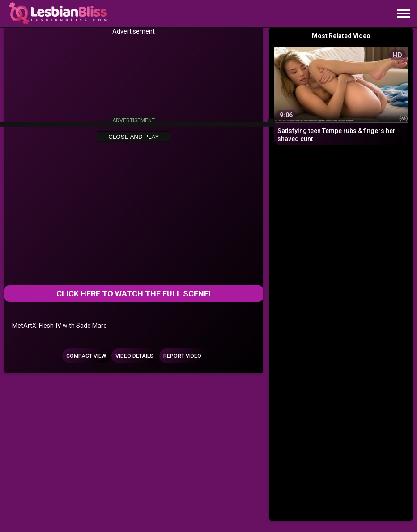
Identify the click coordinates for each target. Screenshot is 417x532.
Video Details (134, 356)
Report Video (182, 356)
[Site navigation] (404, 14)
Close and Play (134, 137)
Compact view (86, 356)
